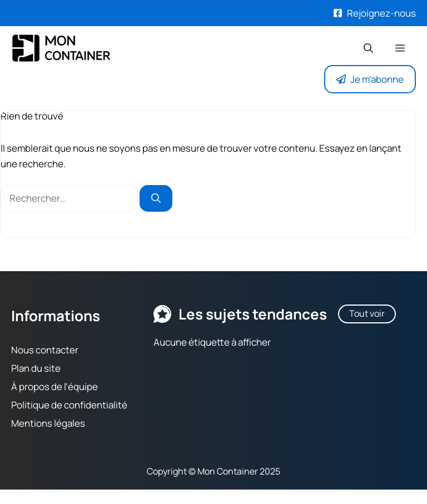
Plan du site (36, 368)
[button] (368, 48)
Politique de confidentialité (69, 405)
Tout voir (367, 313)
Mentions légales (48, 423)
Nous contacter (45, 350)
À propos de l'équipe (54, 386)
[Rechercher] (156, 199)
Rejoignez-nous (381, 13)
